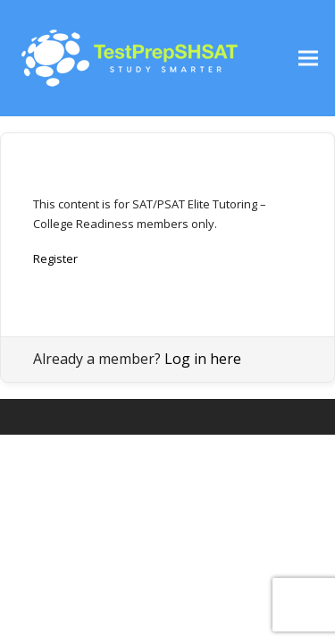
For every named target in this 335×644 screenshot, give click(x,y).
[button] (308, 59)
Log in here (203, 359)
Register (55, 258)
